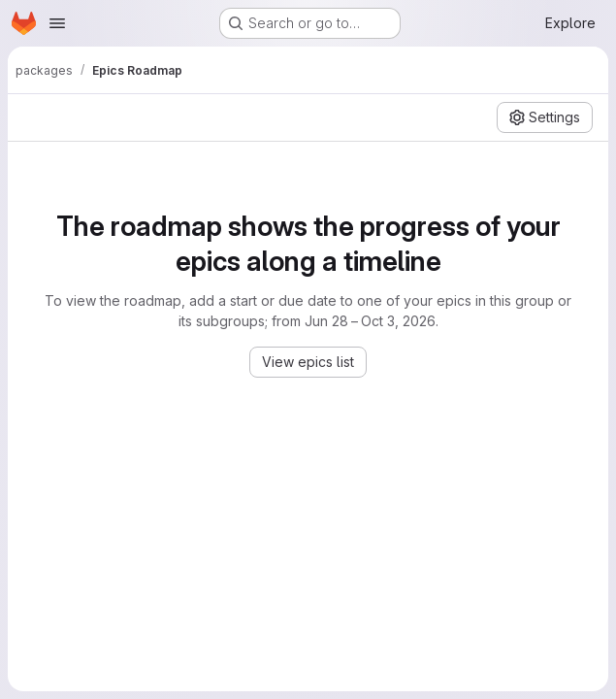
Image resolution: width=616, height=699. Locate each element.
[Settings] (545, 117)
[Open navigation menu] (57, 23)
